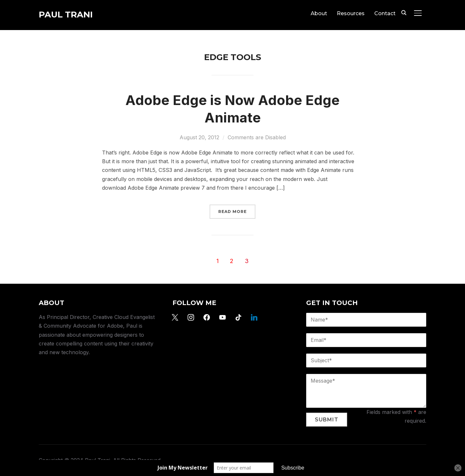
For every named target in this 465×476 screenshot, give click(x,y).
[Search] (404, 12)
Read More (232, 212)
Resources (351, 13)
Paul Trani (66, 15)
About (319, 13)
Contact (385, 13)
